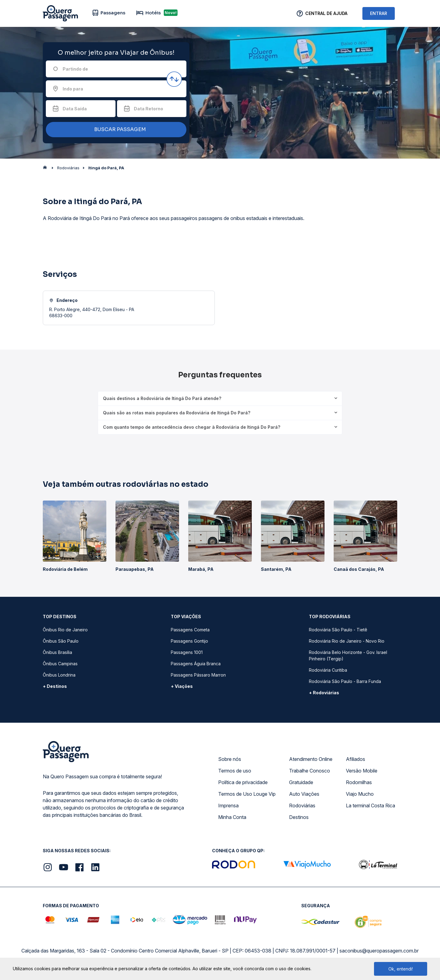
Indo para (73, 89)
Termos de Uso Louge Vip (247, 794)
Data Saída (75, 109)
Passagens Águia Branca (196, 664)
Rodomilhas (359, 782)
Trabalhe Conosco (310, 771)
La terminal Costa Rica (370, 806)
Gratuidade (301, 782)
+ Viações (182, 686)
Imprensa (228, 806)
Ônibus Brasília (57, 652)
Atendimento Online (311, 759)
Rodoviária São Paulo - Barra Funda (345, 681)
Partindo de (75, 69)
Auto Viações (304, 794)
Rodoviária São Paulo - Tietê (338, 630)
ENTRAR (379, 13)
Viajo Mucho (360, 794)
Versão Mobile (362, 771)
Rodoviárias (302, 806)
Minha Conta (232, 817)
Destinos (299, 817)
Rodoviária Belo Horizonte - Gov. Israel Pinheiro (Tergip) (348, 655)
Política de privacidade (243, 782)
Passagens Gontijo (189, 641)
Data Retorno (148, 109)
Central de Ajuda (326, 13)
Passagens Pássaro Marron (198, 675)
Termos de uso (235, 771)
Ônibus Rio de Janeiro (65, 630)
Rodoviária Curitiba (328, 670)
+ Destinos (55, 686)
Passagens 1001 (187, 652)
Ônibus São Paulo (61, 641)
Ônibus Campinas (60, 664)
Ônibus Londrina (59, 675)
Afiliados (356, 759)
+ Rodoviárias (324, 693)
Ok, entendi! (401, 969)
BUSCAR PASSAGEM (115, 130)
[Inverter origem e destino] (174, 79)
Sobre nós (230, 759)
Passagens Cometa (190, 630)
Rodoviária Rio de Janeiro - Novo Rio (347, 641)
